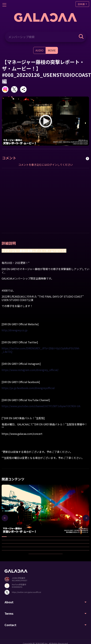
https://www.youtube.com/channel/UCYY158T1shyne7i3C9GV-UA (41, 406)
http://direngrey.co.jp (15, 330)
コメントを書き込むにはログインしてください (46, 165)
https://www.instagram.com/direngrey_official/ (30, 370)
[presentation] (5, 518)
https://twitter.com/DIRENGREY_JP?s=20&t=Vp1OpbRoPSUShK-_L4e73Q (41, 350)
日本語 (81, 4)
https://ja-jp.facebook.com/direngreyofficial (28, 388)
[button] (4, 537)
